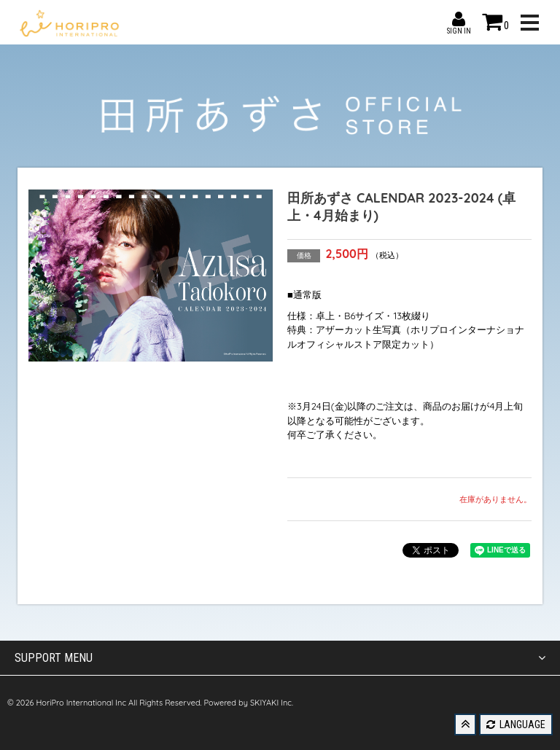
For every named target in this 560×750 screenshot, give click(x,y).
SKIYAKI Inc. (272, 703)
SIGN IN (459, 19)
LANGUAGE (516, 724)
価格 (304, 255)
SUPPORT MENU (280, 658)
